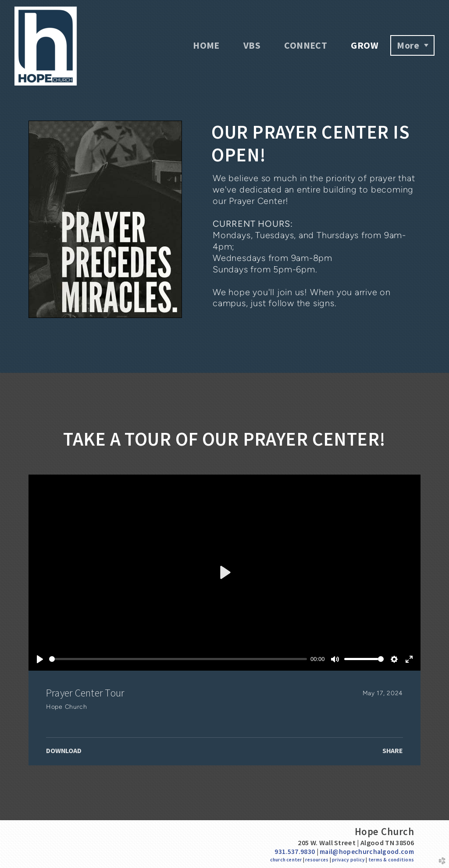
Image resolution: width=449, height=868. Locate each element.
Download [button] (64, 750)
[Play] (40, 659)
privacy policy (348, 860)
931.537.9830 (295, 852)
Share (393, 750)
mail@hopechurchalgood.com (367, 852)
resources (317, 860)
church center (286, 860)
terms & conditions (391, 860)
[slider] (178, 659)
